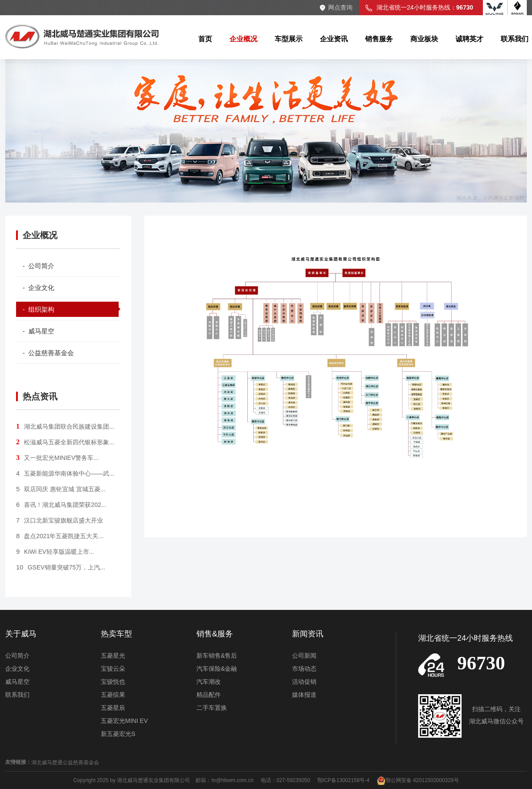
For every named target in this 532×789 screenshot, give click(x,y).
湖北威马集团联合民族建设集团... (65, 426)
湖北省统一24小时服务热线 (465, 638)
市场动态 (304, 669)
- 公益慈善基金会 (48, 353)
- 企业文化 (38, 288)
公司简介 (17, 656)
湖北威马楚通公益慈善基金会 (65, 762)
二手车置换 (212, 708)
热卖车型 (116, 634)
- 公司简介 (38, 266)
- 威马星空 (38, 331)
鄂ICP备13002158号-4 (343, 780)
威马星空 (17, 682)
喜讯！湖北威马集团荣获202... (61, 505)
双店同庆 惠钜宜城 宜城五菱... (61, 489)
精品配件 (209, 695)
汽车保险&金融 (217, 669)
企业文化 (17, 669)
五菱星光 (113, 656)
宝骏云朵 (113, 669)
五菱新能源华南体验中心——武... (65, 473)
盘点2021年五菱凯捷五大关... (60, 536)
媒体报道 (304, 695)
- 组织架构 (38, 309)
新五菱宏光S (118, 734)
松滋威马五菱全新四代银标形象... (65, 442)
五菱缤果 (113, 695)
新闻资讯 (308, 634)
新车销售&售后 (217, 656)
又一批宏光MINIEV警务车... (57, 458)
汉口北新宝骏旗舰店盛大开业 (60, 520)
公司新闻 (304, 656)
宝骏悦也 (113, 682)
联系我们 (17, 695)
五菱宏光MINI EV (124, 721)
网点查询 (340, 7)
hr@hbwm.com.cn (233, 780)
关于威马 (21, 634)
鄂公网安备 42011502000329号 (418, 780)
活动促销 (304, 682)
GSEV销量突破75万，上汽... (61, 567)
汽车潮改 (209, 682)
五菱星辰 (113, 708)
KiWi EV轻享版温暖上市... (55, 552)
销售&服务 (215, 634)
